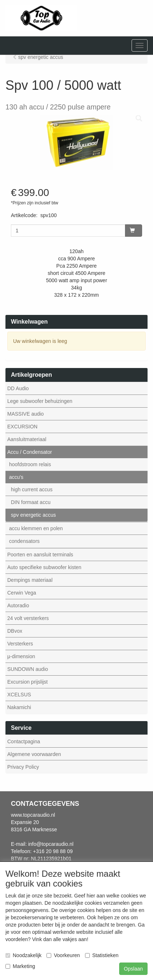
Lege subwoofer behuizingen (40, 401)
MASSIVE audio (25, 414)
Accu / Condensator (30, 452)
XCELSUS (19, 695)
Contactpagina (24, 741)
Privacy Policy (23, 767)
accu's (16, 477)
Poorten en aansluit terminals (40, 555)
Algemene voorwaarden (34, 754)
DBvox (15, 631)
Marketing (20, 966)
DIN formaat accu (31, 502)
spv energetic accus (33, 515)
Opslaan (133, 969)
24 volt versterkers (28, 618)
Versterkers (20, 644)
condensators (24, 541)
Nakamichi (19, 707)
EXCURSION (22, 427)
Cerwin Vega (22, 593)
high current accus (32, 489)
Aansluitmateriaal (27, 439)
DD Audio (18, 388)
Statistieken (102, 955)
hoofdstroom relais (30, 464)
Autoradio (18, 605)
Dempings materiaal (30, 580)
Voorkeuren (63, 955)
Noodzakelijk (23, 955)
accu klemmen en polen (36, 528)
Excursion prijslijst (27, 682)
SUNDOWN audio (28, 669)
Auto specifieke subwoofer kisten (44, 567)
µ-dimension (21, 656)
